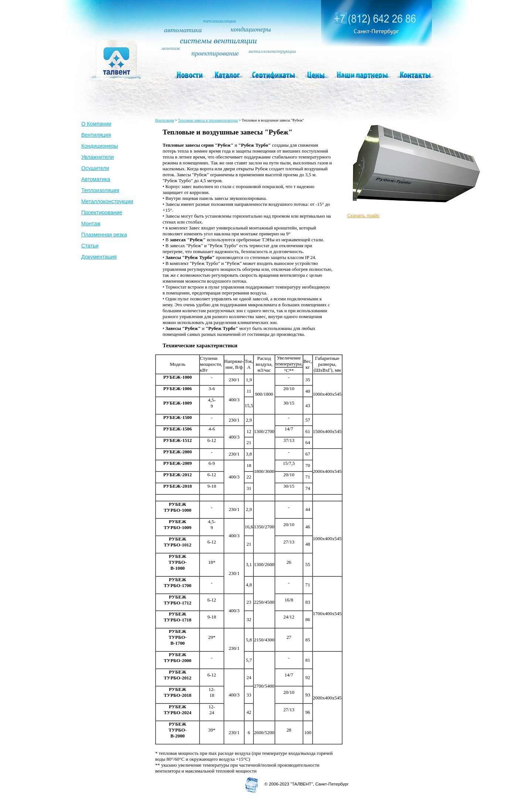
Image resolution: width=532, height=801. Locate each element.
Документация (99, 257)
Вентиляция (96, 135)
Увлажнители (98, 157)
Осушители (95, 168)
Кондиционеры (100, 146)
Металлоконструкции (107, 201)
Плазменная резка (104, 235)
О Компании (96, 124)
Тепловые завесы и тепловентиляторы (208, 120)
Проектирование (102, 212)
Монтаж (91, 224)
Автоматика (96, 179)
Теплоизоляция (100, 190)
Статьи (90, 246)
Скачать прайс (363, 216)
